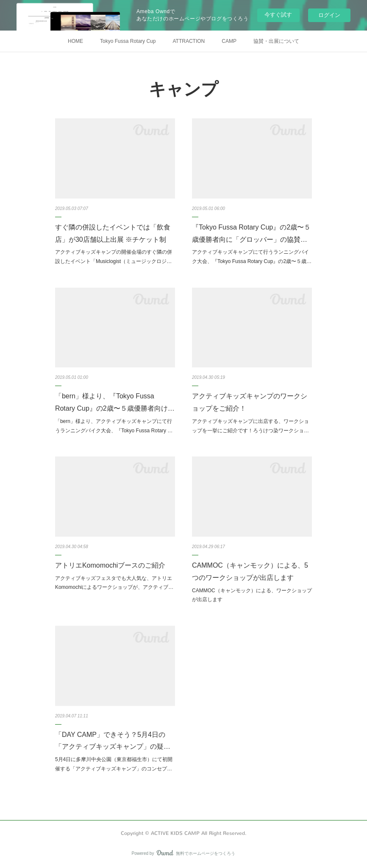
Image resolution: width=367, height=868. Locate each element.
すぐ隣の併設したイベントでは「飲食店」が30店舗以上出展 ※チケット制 (113, 233)
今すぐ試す (278, 15)
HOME (75, 41)
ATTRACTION (189, 41)
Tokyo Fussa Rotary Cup (128, 41)
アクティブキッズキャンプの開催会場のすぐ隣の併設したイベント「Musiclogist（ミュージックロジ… (114, 257)
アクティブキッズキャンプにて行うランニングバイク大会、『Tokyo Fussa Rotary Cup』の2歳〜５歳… (252, 257)
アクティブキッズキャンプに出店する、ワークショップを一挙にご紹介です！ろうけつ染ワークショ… (250, 426)
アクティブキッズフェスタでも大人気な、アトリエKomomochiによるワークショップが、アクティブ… (114, 583)
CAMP (229, 41)
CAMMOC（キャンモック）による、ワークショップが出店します (252, 595)
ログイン (329, 15)
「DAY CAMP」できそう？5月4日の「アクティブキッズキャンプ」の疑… (113, 741)
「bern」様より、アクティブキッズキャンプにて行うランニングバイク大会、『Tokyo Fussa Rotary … (114, 426)
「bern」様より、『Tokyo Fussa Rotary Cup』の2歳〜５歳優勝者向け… (115, 402)
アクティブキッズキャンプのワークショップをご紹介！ (250, 402)
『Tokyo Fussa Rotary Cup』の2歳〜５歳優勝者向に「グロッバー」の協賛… (251, 233)
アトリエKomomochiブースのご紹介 (110, 565)
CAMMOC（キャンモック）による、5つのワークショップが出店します (250, 571)
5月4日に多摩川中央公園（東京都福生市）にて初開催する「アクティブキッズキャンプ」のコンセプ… (114, 764)
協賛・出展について (276, 41)
